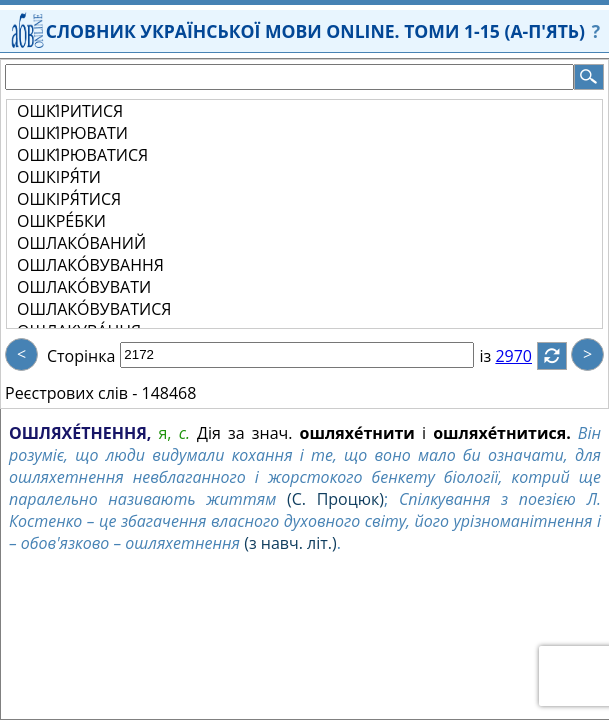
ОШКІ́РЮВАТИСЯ (82, 155)
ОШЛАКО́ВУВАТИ (84, 287)
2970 (525, 356)
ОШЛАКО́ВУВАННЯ (90, 265)
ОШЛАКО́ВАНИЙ (81, 243)
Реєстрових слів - (71, 393)
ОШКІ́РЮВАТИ (72, 133)
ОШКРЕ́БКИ (61, 221)
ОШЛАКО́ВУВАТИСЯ (94, 309)
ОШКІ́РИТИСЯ (70, 111)
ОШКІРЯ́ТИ (59, 177)
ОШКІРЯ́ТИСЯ (69, 199)
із (497, 356)
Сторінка (81, 356)
